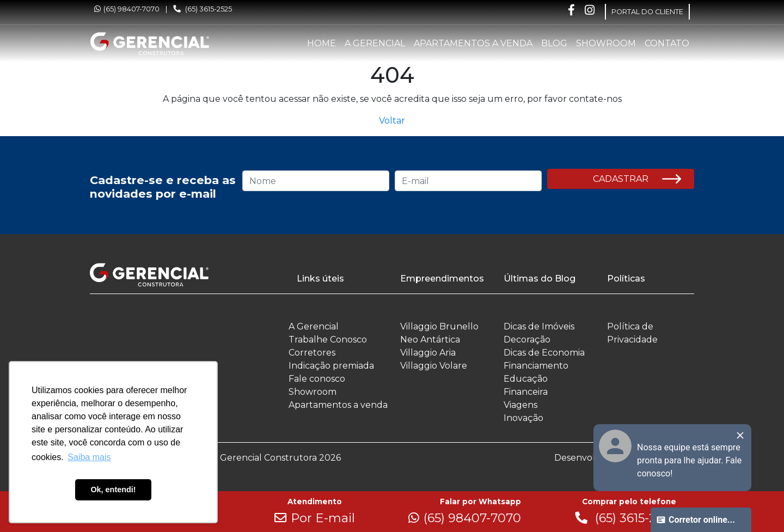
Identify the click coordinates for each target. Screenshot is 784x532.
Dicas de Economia (544, 353)
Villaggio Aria (428, 353)
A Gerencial (375, 43)
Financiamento (536, 366)
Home (321, 43)
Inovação (523, 418)
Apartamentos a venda (473, 43)
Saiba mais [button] (89, 457)
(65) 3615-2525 (203, 9)
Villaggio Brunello (439, 326)
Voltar (392, 121)
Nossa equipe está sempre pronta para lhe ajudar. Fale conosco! (689, 460)
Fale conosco (317, 379)
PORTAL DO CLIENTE (647, 12)
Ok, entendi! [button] (113, 490)
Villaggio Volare (434, 366)
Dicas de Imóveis (539, 326)
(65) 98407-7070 (127, 9)
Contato (667, 43)
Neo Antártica (430, 340)
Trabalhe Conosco (328, 340)
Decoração (527, 340)
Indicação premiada (331, 366)
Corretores (312, 353)
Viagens (520, 405)
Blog (554, 43)
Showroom (606, 43)
